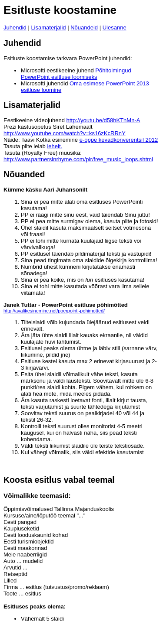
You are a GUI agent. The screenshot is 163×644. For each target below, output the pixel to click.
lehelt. (55, 146)
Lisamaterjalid (48, 28)
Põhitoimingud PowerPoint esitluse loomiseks (76, 74)
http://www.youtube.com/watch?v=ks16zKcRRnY (65, 133)
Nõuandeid (84, 28)
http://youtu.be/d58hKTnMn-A (103, 120)
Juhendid (15, 28)
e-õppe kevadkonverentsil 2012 (119, 140)
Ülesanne (115, 28)
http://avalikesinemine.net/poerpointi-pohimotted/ (54, 311)
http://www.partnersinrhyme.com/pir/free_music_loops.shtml (78, 159)
